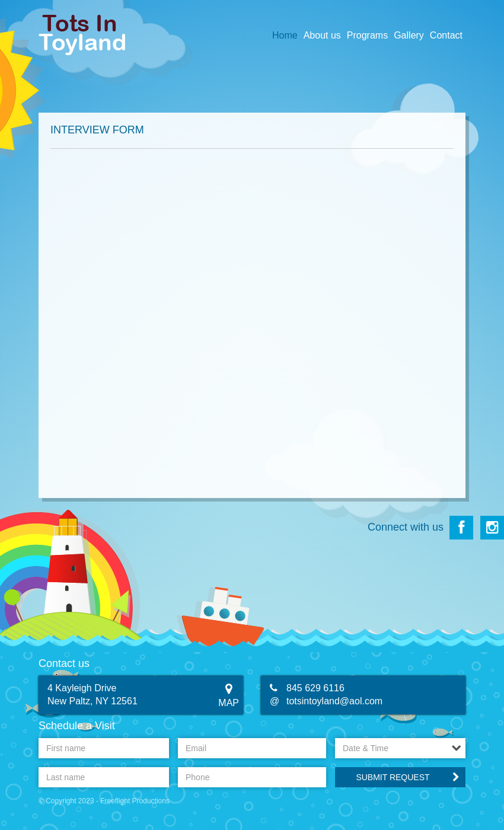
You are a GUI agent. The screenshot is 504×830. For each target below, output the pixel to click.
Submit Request (393, 777)
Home (285, 35)
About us (322, 35)
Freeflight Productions (135, 801)
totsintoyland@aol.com (334, 701)
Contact (446, 35)
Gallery (409, 35)
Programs (367, 35)
